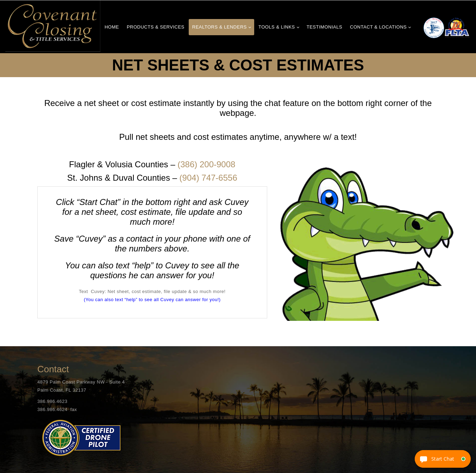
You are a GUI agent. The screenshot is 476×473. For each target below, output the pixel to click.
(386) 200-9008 (206, 164)
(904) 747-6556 (208, 178)
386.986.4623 (52, 401)
